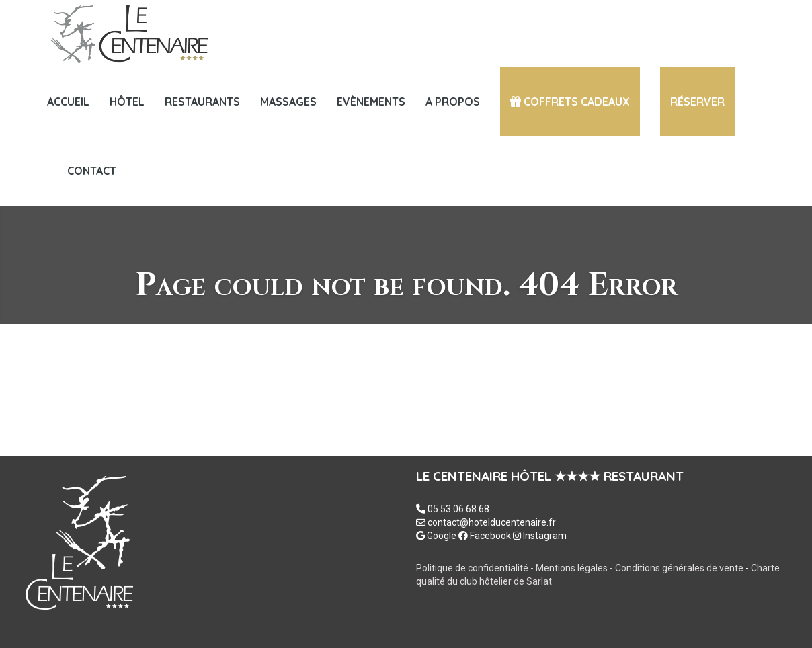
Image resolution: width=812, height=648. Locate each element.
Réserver (697, 102)
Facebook (485, 536)
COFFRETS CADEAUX (570, 102)
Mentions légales (573, 568)
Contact (92, 171)
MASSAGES (288, 102)
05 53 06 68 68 (458, 509)
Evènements (371, 102)
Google (436, 536)
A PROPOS (453, 102)
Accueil (68, 102)
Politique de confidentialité (472, 568)
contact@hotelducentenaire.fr (492, 522)
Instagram (540, 536)
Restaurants (202, 102)
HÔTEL (127, 102)
